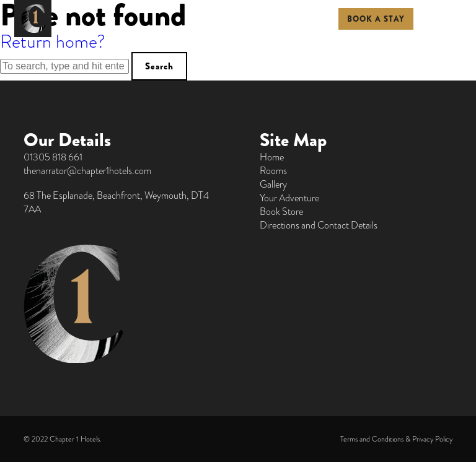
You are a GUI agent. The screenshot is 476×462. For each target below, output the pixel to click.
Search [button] (159, 66)
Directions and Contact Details (319, 225)
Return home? (53, 41)
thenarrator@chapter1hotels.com (87, 171)
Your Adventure (289, 198)
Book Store (281, 212)
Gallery (273, 185)
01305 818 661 (53, 157)
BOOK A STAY (376, 19)
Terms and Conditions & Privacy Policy (396, 439)
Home (272, 157)
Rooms (273, 171)
